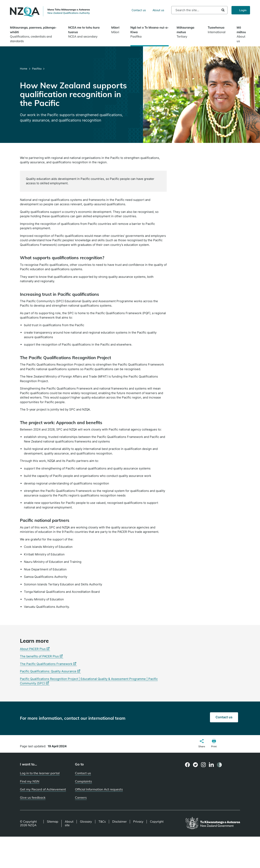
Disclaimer (119, 822)
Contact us (139, 10)
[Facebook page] (188, 765)
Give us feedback (33, 797)
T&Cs (102, 822)
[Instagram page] (203, 765)
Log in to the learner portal (40, 773)
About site (69, 823)
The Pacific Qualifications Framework (48, 664)
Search (223, 10)
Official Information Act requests (99, 789)
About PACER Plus (35, 649)
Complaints (83, 781)
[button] (202, 744)
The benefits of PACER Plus (42, 656)
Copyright (157, 822)
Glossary (86, 822)
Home (24, 69)
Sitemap (53, 822)
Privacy (138, 822)
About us (158, 10)
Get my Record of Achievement (43, 789)
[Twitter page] (195, 765)
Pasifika (37, 69)
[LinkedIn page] (211, 765)
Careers (81, 797)
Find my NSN (30, 781)
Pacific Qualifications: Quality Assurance (50, 671)
